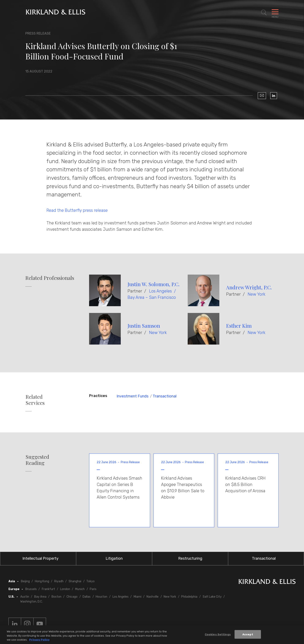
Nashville (153, 597)
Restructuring (190, 558)
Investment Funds (132, 396)
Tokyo (90, 581)
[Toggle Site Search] (264, 13)
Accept (248, 634)
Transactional (165, 396)
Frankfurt (48, 589)
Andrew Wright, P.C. (249, 287)
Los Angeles (160, 291)
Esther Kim (239, 326)
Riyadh (59, 581)
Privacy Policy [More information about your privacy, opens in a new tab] (39, 640)
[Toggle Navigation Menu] (275, 13)
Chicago (72, 597)
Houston (101, 597)
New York (256, 294)
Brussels (31, 589)
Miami (138, 597)
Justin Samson (144, 326)
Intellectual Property (40, 558)
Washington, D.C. (31, 602)
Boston (56, 597)
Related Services (35, 400)
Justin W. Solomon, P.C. (153, 284)
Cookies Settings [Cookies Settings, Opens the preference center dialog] (218, 634)
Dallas (87, 597)
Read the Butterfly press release (77, 210)
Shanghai (75, 581)
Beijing (25, 581)
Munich (80, 589)
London (65, 589)
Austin (25, 597)
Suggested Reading (37, 460)
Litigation (114, 558)
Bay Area (40, 597)
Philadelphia (189, 597)
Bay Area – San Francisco (152, 297)
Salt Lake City (212, 597)
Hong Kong (42, 581)
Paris (93, 589)
